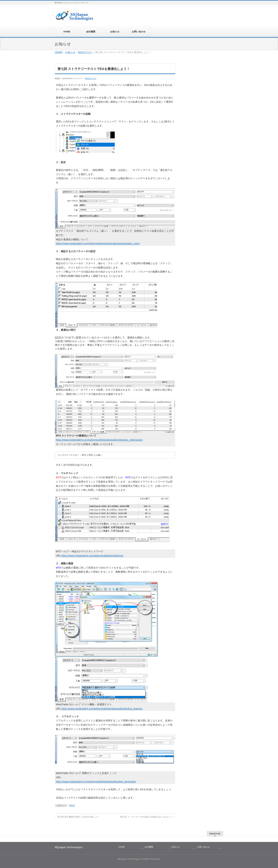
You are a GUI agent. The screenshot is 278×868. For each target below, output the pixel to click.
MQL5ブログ (85, 52)
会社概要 (149, 847)
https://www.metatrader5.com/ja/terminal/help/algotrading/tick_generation (96, 782)
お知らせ (70, 52)
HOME (59, 52)
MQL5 (72, 805)
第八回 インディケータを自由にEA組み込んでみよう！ (148, 817)
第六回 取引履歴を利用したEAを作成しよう (77, 817)
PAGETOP (215, 834)
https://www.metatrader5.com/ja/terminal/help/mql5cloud (92, 556)
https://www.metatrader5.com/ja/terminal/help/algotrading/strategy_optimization (99, 440)
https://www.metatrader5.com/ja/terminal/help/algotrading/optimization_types (98, 243)
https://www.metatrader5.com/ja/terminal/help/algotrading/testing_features (102, 709)
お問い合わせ (203, 847)
